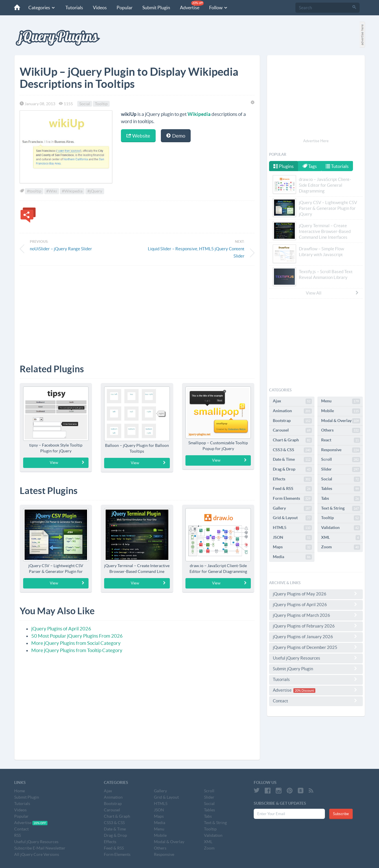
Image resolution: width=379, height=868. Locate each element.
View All (332, 293)
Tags (310, 166)
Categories (39, 8)
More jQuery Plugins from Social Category (76, 643)
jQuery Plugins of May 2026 (316, 594)
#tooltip (34, 191)
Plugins (284, 166)
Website (138, 136)
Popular (122, 8)
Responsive (341, 450)
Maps (292, 547)
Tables (341, 489)
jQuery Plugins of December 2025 (316, 647)
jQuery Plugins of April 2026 (61, 629)
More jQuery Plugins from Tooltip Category (77, 650)
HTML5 (292, 528)
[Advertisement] (137, 310)
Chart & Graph (292, 440)
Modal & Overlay (341, 421)
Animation (292, 411)
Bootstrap (292, 421)
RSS (18, 835)
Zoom (341, 547)
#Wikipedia (72, 191)
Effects (292, 479)
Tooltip (101, 104)
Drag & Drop (292, 469)
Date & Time (292, 460)
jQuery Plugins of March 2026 (316, 615)
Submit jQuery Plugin (316, 669)
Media (292, 557)
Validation (341, 528)
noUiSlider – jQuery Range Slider (61, 249)
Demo (176, 136)
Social (85, 104)
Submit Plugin (154, 8)
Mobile (341, 411)
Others (341, 430)
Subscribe (341, 814)
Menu (341, 401)
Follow (216, 8)
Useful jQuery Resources (316, 658)
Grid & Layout (292, 518)
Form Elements (292, 499)
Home (20, 791)
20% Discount (304, 691)
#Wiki (52, 191)
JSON (292, 538)
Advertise (189, 5)
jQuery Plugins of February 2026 (316, 626)
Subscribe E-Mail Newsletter (40, 848)
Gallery (292, 508)
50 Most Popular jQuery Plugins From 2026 (77, 636)
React (341, 440)
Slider (341, 469)
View (67, 462)
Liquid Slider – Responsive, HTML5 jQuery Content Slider (196, 252)
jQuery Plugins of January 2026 (316, 636)
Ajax (292, 401)
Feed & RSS (292, 489)
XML (341, 538)
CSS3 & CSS (292, 450)
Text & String (341, 508)
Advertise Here (316, 141)
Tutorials (72, 8)
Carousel (292, 430)
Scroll (341, 460)
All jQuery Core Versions (37, 854)
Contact (316, 701)
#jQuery (95, 191)
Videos (97, 8)
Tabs (341, 499)
